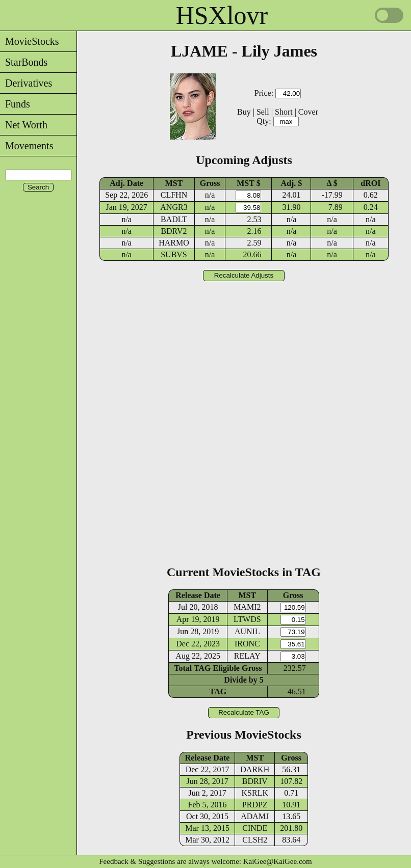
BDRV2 (174, 231)
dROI (370, 183)
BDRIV (255, 781)
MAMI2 (247, 607)
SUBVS (174, 254)
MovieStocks (30, 41)
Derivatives (26, 83)
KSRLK (255, 793)
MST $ (248, 183)
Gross (210, 183)
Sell (263, 112)
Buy (244, 112)
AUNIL (247, 631)
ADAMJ (255, 816)
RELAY (247, 656)
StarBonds (24, 62)
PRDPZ (255, 805)
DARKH (255, 769)
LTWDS (247, 619)
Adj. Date (126, 183)
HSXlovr (222, 15)
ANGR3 (174, 207)
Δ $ (332, 183)
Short (284, 112)
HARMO (174, 243)
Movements (27, 146)
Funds (15, 104)
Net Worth (24, 125)
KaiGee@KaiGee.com (278, 861)
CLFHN (174, 195)
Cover (308, 112)
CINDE (255, 828)
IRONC (247, 644)
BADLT (174, 219)
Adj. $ (292, 183)
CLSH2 (255, 840)
